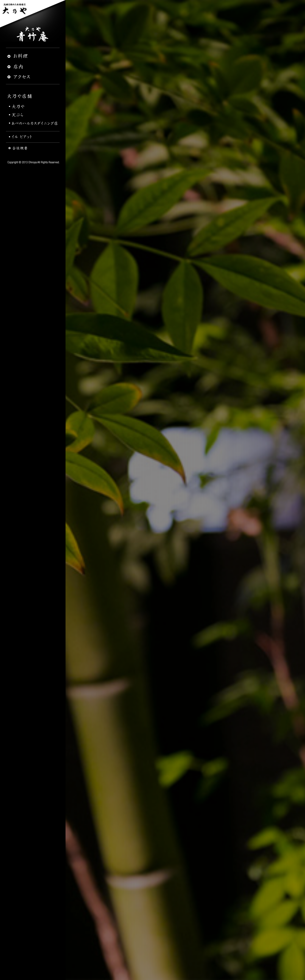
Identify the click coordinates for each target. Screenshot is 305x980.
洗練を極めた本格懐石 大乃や (33, 13)
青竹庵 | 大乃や (33, 34)
